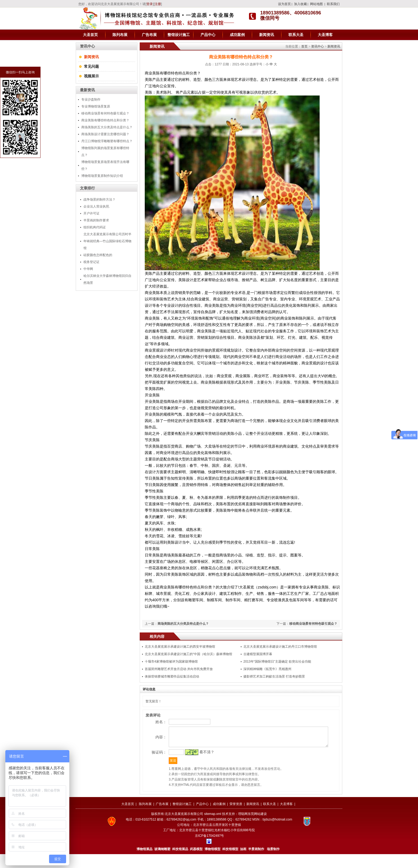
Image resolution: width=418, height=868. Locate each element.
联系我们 (333, 4)
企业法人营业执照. (97, 206)
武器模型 (197, 863)
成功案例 (237, 35)
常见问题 (91, 66)
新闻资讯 (267, 35)
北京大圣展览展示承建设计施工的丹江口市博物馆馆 (280, 647)
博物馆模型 (212, 863)
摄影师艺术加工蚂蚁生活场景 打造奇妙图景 (274, 676)
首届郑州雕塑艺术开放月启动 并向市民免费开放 (179, 669)
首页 (304, 46)
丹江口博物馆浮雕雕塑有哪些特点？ (107, 141)
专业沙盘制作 (91, 99)
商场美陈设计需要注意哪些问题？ (105, 134)
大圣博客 (325, 35)
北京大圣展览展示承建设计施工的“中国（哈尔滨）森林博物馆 (188, 654)
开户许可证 (91, 213)
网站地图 (316, 4)
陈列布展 (120, 35)
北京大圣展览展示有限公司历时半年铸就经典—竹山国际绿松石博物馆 (107, 241)
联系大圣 (296, 35)
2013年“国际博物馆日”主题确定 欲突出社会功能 (277, 662)
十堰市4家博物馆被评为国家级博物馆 (171, 662)
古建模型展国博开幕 (258, 654)
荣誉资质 (236, 818)
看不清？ (197, 763)
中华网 (88, 269)
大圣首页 (90, 35)
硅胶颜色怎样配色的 (98, 255)
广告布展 (149, 35)
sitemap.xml (213, 828)
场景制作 (273, 863)
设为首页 (284, 4)
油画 (243, 863)
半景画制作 (256, 863)
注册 (158, 4)
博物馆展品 (144, 863)
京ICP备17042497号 (209, 850)
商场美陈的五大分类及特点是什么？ (107, 127)
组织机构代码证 (95, 227)
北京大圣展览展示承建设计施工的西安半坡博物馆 (180, 647)
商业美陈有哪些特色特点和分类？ (105, 120)
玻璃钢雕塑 (162, 863)
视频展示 (91, 76)
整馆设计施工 (179, 35)
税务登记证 (91, 262)
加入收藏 (300, 4)
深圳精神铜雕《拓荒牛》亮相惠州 (267, 669)
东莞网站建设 (257, 828)
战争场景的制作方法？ (99, 200)
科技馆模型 (231, 863)
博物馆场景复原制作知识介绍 (102, 176)
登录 (150, 4)
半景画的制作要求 (96, 220)
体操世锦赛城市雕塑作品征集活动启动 (172, 676)
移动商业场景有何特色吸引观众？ (105, 113)
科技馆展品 (180, 863)
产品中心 (208, 35)
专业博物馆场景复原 (96, 106)
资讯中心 (317, 46)
